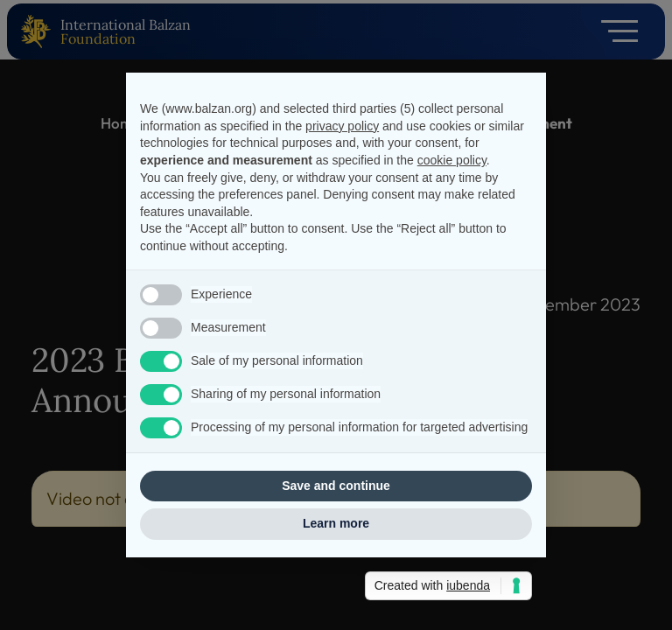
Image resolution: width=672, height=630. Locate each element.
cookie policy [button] (452, 160)
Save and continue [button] (336, 486)
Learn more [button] (336, 523)
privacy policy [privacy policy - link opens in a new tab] (342, 126)
